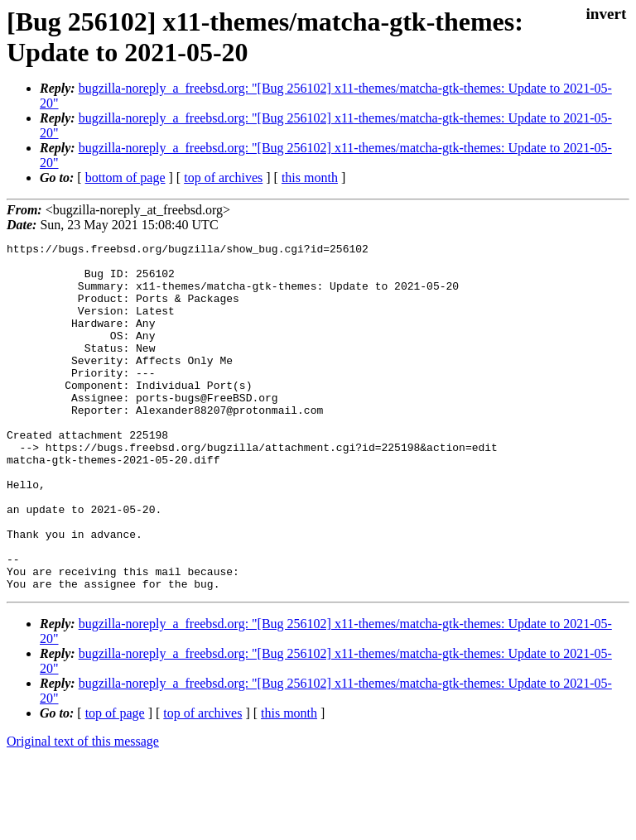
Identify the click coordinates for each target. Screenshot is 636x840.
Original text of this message (83, 811)
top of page (115, 782)
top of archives (223, 178)
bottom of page (125, 178)
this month (310, 178)
